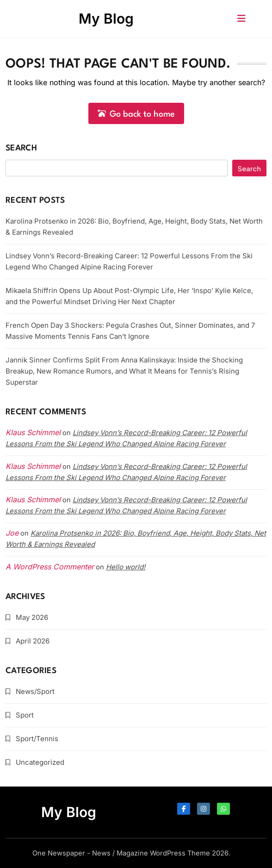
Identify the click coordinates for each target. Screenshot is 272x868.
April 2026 (33, 641)
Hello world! (126, 567)
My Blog (106, 19)
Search (21, 148)
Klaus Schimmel (33, 466)
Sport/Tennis (37, 739)
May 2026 (32, 617)
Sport (25, 715)
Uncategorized (40, 762)
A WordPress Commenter (50, 567)
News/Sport (35, 691)
